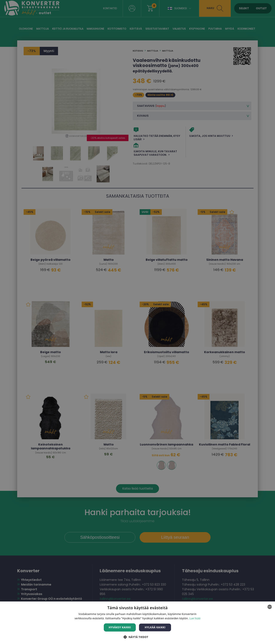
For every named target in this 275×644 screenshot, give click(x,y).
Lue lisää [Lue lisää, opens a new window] (195, 618)
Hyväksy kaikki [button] (120, 627)
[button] (137, 637)
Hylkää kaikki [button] (155, 627)
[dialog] (137, 322)
